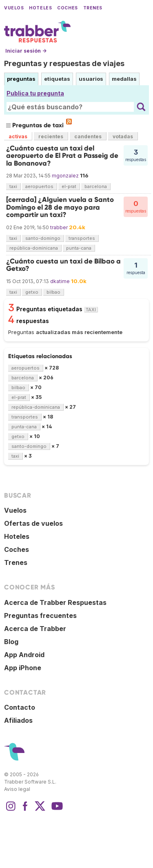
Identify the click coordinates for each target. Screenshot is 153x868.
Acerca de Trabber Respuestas (55, 602)
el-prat (69, 186)
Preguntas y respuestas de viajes (64, 63)
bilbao (53, 292)
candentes (88, 136)
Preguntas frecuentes (40, 616)
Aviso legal (17, 789)
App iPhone (23, 668)
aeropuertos (39, 186)
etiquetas (57, 79)
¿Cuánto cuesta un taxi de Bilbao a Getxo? (63, 265)
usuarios (91, 79)
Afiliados (18, 720)
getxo (32, 292)
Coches (67, 8)
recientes (51, 136)
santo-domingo (43, 238)
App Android (24, 655)
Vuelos (14, 8)
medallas (124, 79)
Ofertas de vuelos (33, 523)
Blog (11, 642)
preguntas (21, 79)
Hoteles (40, 8)
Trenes (93, 8)
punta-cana (79, 248)
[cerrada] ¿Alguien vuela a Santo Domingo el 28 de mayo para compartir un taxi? (60, 207)
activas (18, 136)
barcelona (96, 186)
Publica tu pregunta (35, 93)
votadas (123, 136)
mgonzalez (65, 176)
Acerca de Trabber (35, 629)
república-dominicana (34, 248)
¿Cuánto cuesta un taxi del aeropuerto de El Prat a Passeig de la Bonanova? (62, 156)
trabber (59, 227)
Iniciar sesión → (26, 51)
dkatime (60, 281)
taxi (13, 186)
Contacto (20, 707)
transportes (82, 238)
